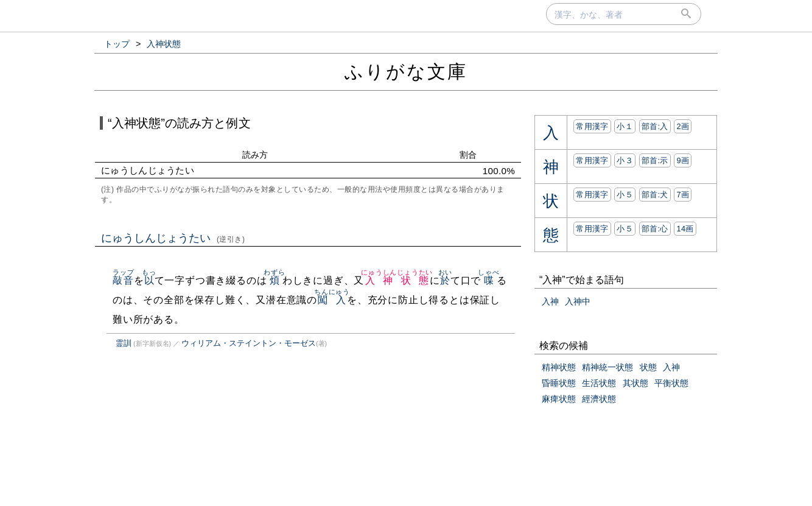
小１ (625, 126)
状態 (648, 367)
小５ (625, 195)
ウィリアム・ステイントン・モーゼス (249, 343)
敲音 (123, 280)
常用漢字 (592, 126)
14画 (685, 229)
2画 (683, 126)
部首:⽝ (655, 195)
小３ (625, 160)
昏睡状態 (559, 383)
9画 (683, 160)
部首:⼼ (655, 229)
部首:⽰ (655, 160)
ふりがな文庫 (406, 72)
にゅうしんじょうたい (173, 238)
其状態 (635, 383)
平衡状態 (671, 383)
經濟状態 (599, 399)
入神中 (578, 301)
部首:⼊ (655, 126)
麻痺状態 (559, 399)
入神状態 (397, 280)
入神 (550, 301)
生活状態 (599, 383)
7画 (683, 195)
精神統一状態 (607, 367)
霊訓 (124, 343)
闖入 (332, 300)
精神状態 (559, 367)
